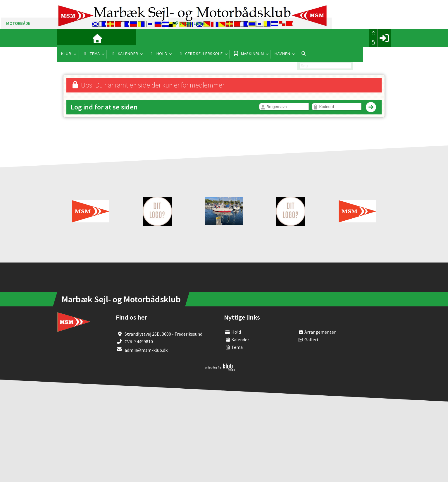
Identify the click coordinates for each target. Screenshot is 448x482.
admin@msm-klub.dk (146, 350)
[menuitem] (66, 38)
